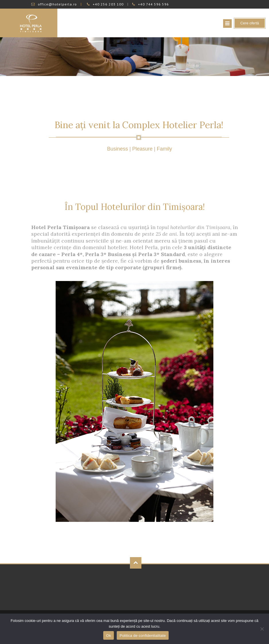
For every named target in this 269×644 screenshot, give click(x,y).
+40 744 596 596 (151, 4)
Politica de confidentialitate (143, 636)
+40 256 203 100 (105, 4)
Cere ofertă (250, 23)
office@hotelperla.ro (54, 4)
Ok (109, 636)
